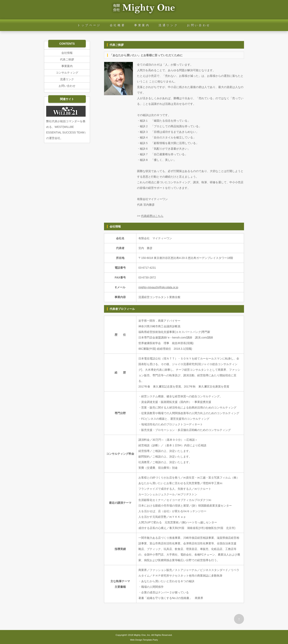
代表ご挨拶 (67, 59)
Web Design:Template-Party (144, 640)
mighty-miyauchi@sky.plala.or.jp (158, 287)
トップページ (89, 25)
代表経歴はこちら (152, 216)
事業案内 (142, 25)
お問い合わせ (199, 25)
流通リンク (168, 25)
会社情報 (67, 53)
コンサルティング (67, 73)
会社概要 (118, 25)
